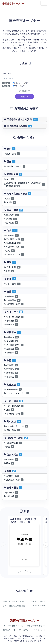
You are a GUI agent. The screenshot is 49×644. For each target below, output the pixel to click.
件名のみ (16, 83)
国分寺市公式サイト (13, 626)
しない (23, 86)
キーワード (7, 73)
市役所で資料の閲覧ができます (14, 601)
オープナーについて (22, 630)
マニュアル (39, 630)
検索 (24, 96)
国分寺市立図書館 (36, 626)
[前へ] (3, 545)
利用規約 (7, 630)
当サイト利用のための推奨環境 (14, 606)
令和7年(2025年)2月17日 (39, 601)
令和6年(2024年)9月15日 (39, 606)
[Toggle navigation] (44, 3)
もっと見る (25, 571)
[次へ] (46, 545)
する (15, 86)
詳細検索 (23, 91)
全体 (26, 83)
